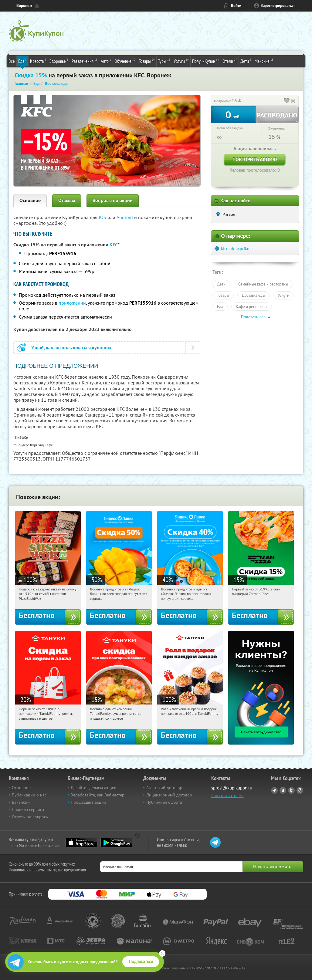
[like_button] (287, 101)
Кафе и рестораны (252, 306)
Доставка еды (254, 295)
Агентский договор (164, 788)
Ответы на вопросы (30, 817)
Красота (38, 61)
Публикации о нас (29, 795)
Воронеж (24, 6)
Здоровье (59, 61)
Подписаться (141, 961)
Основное (30, 200)
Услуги (181, 61)
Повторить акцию (255, 159)
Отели (230, 61)
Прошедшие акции (88, 802)
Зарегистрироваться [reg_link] (278, 6)
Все (12, 61)
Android (125, 217)
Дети (246, 61)
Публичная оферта (164, 802)
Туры (164, 61)
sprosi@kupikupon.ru (232, 788)
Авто (106, 61)
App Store (81, 843)
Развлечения (85, 61)
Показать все (253, 317)
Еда (22, 61)
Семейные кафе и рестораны (263, 284)
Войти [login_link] (236, 6)
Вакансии (21, 802)
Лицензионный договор (169, 795)
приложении (72, 303)
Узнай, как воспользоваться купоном (71, 348)
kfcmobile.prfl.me (237, 248)
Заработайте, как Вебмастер (98, 795)
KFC (114, 245)
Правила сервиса (28, 809)
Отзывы (67, 200)
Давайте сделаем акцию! (94, 788)
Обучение (125, 61)
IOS (103, 217)
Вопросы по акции (113, 200)
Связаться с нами (227, 796)
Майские (264, 61)
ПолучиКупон (206, 61)
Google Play (116, 843)
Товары (147, 61)
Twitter (291, 790)
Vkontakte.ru (283, 790)
